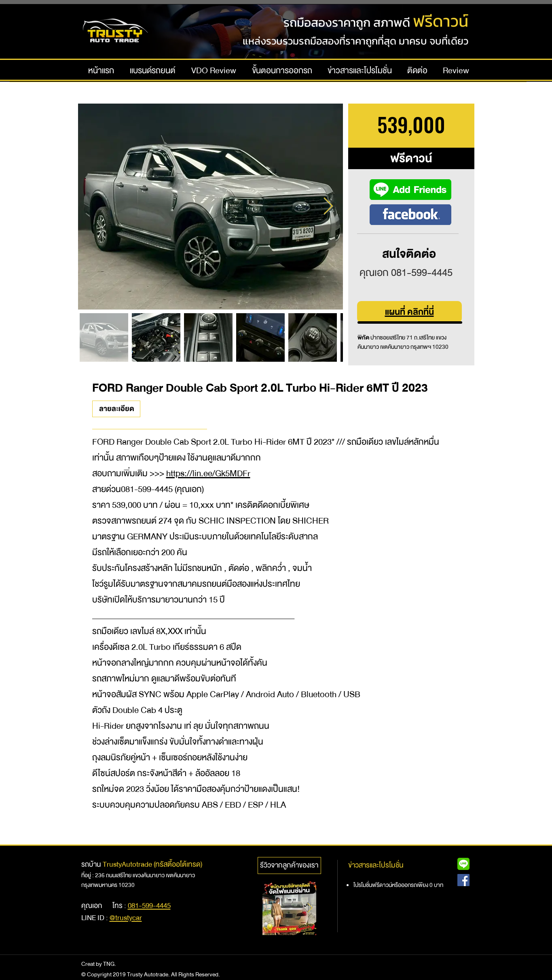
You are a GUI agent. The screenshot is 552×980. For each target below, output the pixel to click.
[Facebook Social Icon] (463, 880)
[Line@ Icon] (463, 864)
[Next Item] (328, 206)
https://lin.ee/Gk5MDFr (208, 474)
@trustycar (126, 918)
